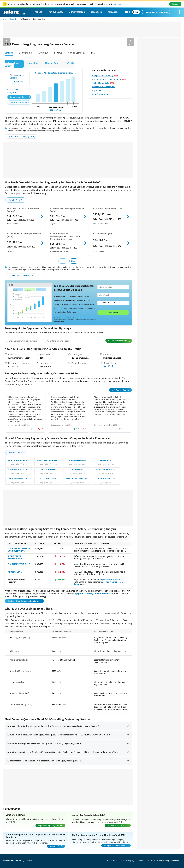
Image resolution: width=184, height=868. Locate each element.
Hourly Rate (33, 63)
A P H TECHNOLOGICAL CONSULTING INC (19, 550)
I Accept (175, 4)
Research (13, 19)
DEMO (136, 12)
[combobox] (25, 341)
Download (113, 312)
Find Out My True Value (20, 97)
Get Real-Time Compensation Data (23, 601)
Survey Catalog (78, 12)
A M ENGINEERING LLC (19, 564)
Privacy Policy (79, 318)
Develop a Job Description (104, 87)
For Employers (57, 12)
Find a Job (114, 12)
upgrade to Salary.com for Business (93, 593)
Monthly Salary (53, 63)
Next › (74, 261)
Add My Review (121, 390)
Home (4, 19)
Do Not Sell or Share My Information (165, 860)
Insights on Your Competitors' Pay (109, 79)
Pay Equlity (97, 90)
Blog (127, 12)
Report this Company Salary (21, 136)
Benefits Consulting (101, 94)
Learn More (117, 4)
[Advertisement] (68, 160)
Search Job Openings (119, 341)
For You (40, 12)
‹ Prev (63, 261)
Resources (97, 12)
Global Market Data (103, 83)
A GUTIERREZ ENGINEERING (15, 557)
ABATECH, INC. (15, 572)
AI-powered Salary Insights (20, 102)
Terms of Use (144, 860)
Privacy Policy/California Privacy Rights (122, 860)
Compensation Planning (156, 12)
